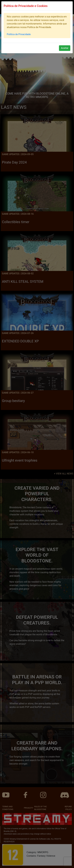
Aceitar (65, 48)
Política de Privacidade (19, 34)
